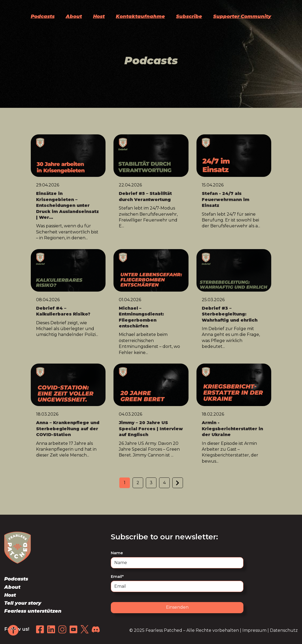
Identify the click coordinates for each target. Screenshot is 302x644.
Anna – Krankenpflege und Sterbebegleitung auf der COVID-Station (68, 429)
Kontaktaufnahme (140, 16)
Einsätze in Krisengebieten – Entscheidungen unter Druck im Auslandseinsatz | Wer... (67, 205)
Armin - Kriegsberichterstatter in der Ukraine (232, 429)
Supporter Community (242, 16)
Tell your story (23, 603)
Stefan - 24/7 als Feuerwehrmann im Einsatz (226, 199)
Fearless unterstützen (33, 611)
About (74, 16)
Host (99, 16)
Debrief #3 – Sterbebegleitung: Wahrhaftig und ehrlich (230, 314)
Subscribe (189, 16)
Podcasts (43, 16)
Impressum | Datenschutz (270, 630)
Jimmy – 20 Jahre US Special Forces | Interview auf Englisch (151, 429)
